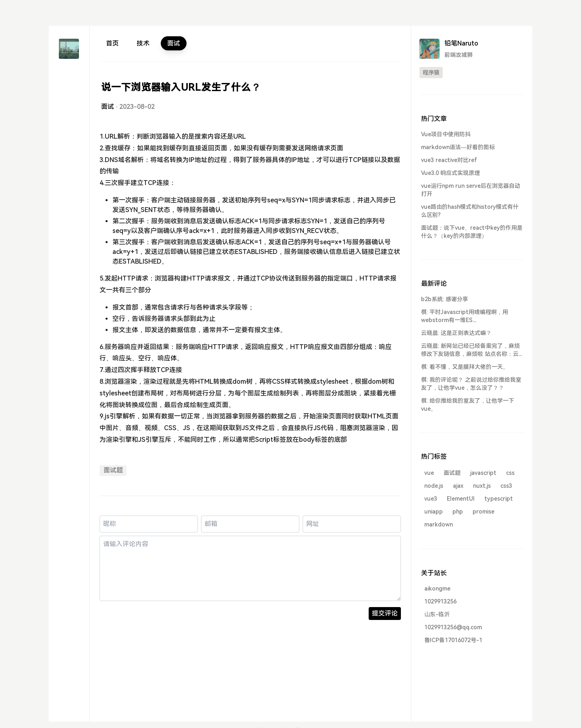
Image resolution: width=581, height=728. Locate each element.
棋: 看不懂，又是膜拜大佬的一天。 (465, 367)
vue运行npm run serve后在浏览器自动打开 (471, 190)
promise (483, 512)
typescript (499, 499)
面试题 (113, 470)
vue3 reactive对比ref (449, 160)
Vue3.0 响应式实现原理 (450, 173)
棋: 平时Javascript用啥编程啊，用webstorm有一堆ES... (465, 316)
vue (429, 473)
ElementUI (461, 499)
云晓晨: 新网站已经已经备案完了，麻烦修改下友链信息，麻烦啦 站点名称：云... (472, 350)
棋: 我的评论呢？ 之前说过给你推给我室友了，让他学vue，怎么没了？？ (471, 384)
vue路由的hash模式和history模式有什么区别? (470, 211)
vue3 (431, 499)
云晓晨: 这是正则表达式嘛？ (456, 333)
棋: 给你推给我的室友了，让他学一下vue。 (468, 405)
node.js (434, 486)
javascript (483, 473)
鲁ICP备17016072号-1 (453, 640)
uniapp (434, 512)
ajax (458, 486)
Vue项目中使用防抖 (446, 134)
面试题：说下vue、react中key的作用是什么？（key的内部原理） (472, 232)
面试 (174, 43)
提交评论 (385, 613)
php (458, 512)
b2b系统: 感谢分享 (445, 299)
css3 (506, 486)
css (510, 473)
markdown (439, 524)
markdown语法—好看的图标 (458, 147)
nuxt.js (482, 486)
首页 (112, 43)
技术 (143, 43)
